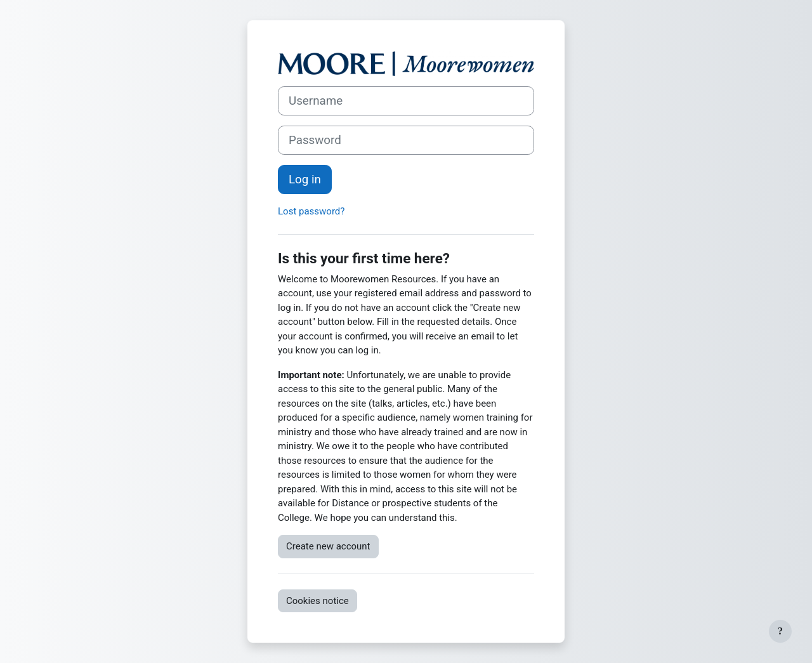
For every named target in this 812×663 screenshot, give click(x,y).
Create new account (328, 546)
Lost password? (311, 211)
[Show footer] (780, 631)
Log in (305, 180)
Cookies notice (318, 601)
